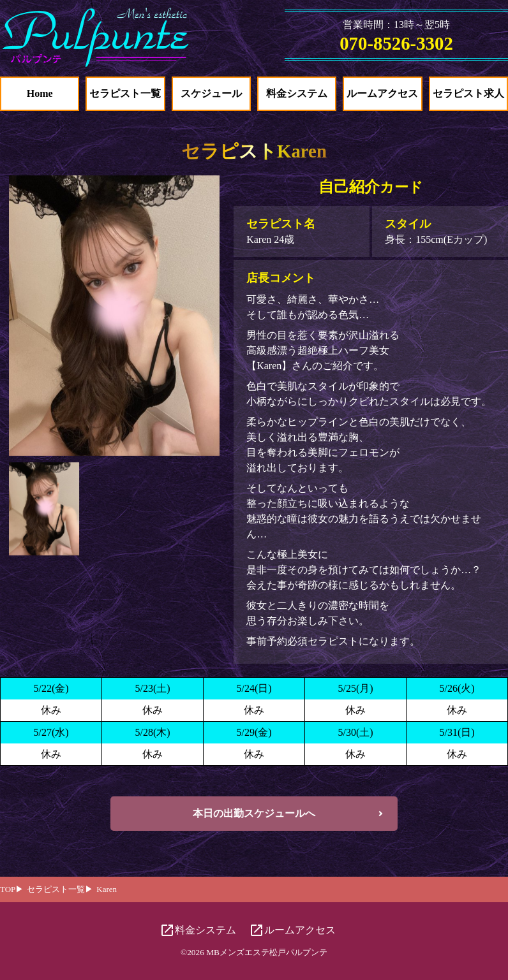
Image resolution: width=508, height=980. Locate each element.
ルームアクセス (382, 93)
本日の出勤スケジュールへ (254, 813)
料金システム (297, 93)
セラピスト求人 (468, 93)
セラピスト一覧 (125, 93)
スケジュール (211, 93)
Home (40, 93)
